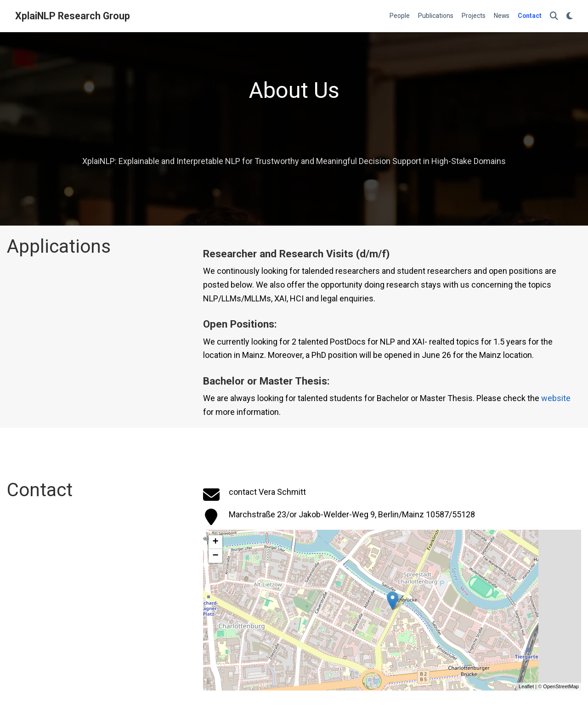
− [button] (216, 556)
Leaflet (526, 686)
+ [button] (216, 542)
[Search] (554, 16)
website (556, 398)
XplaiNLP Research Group (73, 16)
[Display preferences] (570, 16)
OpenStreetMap (561, 686)
